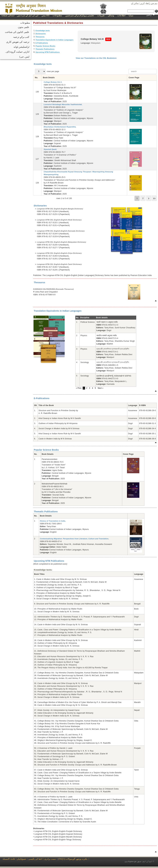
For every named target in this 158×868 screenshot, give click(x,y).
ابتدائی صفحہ (8, 15)
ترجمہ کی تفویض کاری (18, 42)
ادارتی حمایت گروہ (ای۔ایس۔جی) (17, 54)
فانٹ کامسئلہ (9, 859)
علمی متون (24, 27)
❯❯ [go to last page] (154, 198)
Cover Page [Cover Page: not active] (134, 78)
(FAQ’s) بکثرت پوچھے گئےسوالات (73, 859)
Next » (100, 388)
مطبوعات (57, 15)
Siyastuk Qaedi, (50, 149)
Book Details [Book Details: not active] (49, 78)
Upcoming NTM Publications (48, 52)
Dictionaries (41, 34)
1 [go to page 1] (137, 198)
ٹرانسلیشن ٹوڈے (22, 47)
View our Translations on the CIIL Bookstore (96, 58)
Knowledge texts (43, 31)
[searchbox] (143, 71)
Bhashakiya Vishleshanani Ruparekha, (60, 127)
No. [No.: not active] (36, 78)
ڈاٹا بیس (46, 15)
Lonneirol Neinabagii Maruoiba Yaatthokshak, (63, 104)
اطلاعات (121, 15)
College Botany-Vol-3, (53, 82)
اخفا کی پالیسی (35, 859)
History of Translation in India (52, 521)
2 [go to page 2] (143, 198)
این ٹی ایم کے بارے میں (28, 15)
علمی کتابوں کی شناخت (17, 32)
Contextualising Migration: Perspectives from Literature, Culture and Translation (74, 539)
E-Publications (42, 43)
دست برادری (50, 859)
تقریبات (101, 15)
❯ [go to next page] (149, 198)
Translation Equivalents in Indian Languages (54, 40)
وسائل (111, 15)
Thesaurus (40, 37)
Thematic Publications (45, 49)
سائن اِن (135, 3)
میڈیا (131, 15)
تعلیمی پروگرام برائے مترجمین (80, 15)
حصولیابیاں (22, 859)
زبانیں (150, 15)
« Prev (79, 388)
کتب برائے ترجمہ (21, 37)
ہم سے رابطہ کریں (149, 3)
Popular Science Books (45, 46)
